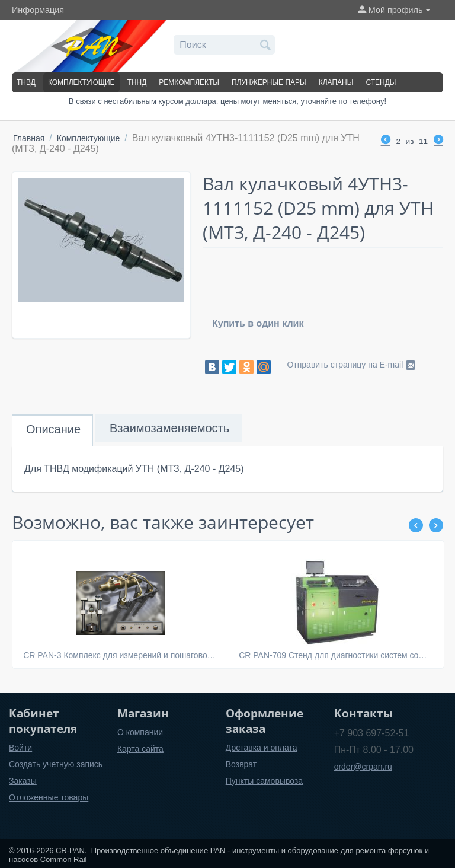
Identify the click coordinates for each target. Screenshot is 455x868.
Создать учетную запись (56, 764)
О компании (140, 732)
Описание (53, 429)
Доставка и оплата (262, 748)
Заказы (23, 781)
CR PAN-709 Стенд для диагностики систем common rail (336, 655)
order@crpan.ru (363, 767)
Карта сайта (140, 749)
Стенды (381, 82)
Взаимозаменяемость (169, 428)
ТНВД (26, 82)
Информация (38, 10)
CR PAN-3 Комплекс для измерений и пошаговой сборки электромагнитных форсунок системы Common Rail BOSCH (120, 655)
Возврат (241, 764)
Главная (29, 138)
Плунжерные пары (269, 82)
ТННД (137, 82)
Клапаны (336, 82)
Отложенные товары (49, 797)
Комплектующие (81, 82)
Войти (20, 748)
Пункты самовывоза (264, 781)
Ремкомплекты (189, 82)
